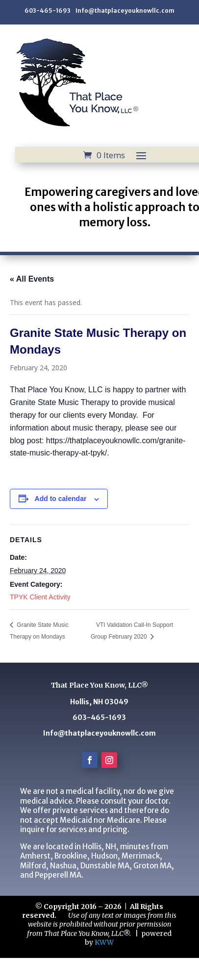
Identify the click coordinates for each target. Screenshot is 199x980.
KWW (104, 942)
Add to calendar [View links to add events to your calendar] (61, 499)
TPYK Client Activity (40, 597)
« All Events (32, 279)
